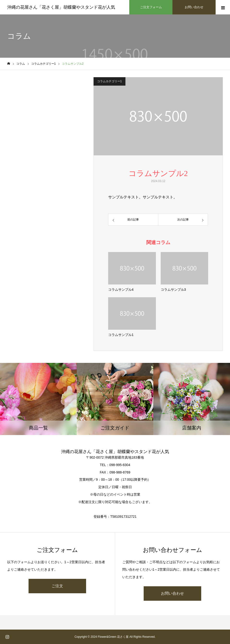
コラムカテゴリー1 (109, 81)
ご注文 (57, 586)
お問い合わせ (172, 593)
